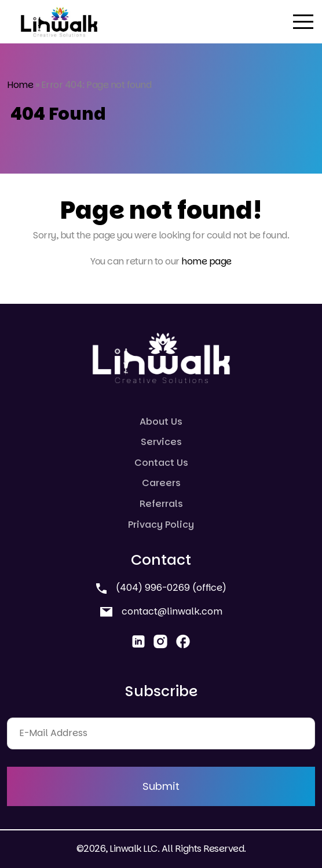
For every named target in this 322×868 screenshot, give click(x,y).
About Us (161, 422)
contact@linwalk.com (161, 611)
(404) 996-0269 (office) (161, 588)
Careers (161, 483)
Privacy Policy (161, 525)
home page (206, 261)
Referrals (161, 504)
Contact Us (161, 463)
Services (161, 442)
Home (20, 85)
